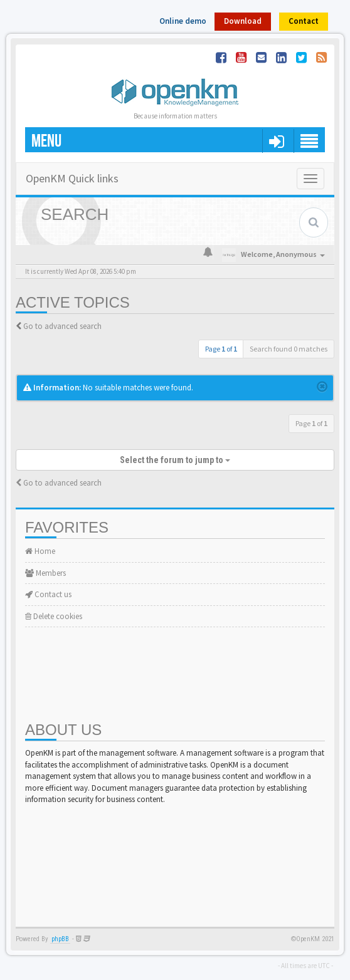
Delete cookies (54, 616)
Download (243, 21)
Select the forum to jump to (175, 460)
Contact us (48, 594)
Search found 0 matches (289, 349)
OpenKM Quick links (72, 178)
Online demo (183, 21)
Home (40, 551)
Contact (304, 21)
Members (45, 573)
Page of (221, 349)
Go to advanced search (62, 326)
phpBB (60, 939)
